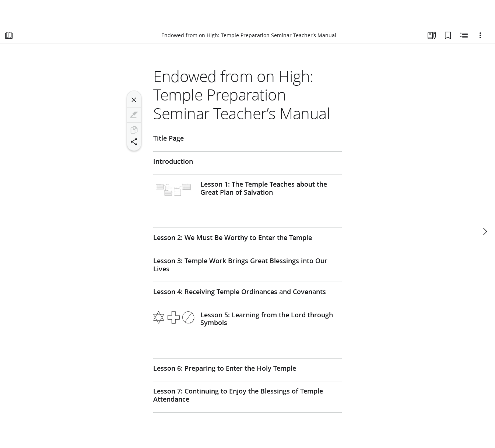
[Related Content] (464, 35)
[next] (485, 232)
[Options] (480, 35)
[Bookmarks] (448, 35)
